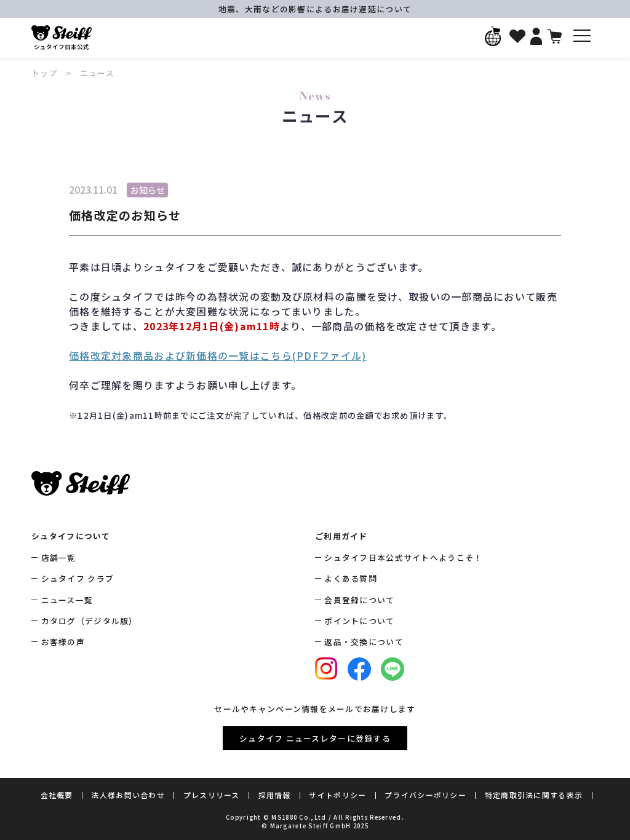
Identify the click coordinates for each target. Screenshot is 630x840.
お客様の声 (63, 642)
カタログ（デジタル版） (90, 621)
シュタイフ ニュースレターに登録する (315, 738)
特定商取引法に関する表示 (534, 795)
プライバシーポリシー (425, 795)
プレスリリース (212, 795)
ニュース (97, 73)
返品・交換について (364, 642)
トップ (45, 73)
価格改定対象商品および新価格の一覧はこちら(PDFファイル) (217, 355)
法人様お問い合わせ (128, 795)
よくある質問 (351, 578)
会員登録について (359, 600)
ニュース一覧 (67, 600)
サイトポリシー (337, 795)
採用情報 (275, 795)
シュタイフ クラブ (78, 578)
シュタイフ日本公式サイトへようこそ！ (403, 557)
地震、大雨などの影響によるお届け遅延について (315, 9)
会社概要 (57, 795)
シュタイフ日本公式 (62, 38)
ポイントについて (359, 621)
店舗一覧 (59, 557)
